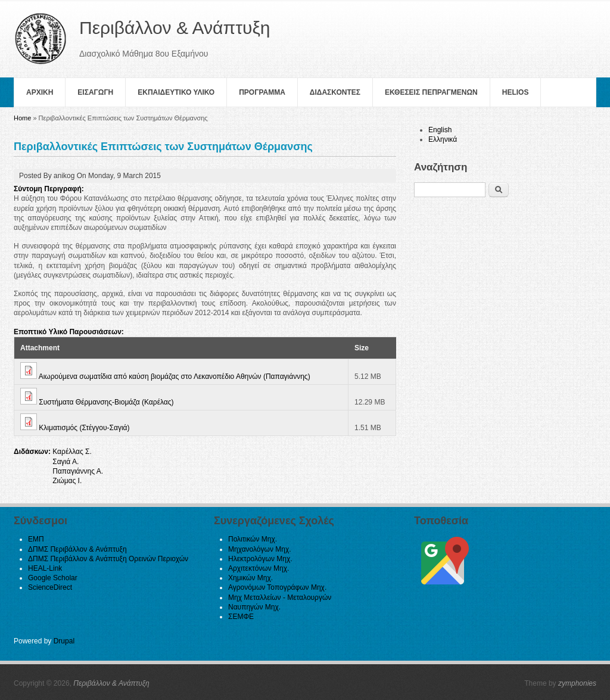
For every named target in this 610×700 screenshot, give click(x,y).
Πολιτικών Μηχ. (253, 539)
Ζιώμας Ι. (67, 481)
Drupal (64, 641)
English (440, 130)
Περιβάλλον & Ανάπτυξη (111, 683)
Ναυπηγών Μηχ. (254, 607)
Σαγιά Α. (66, 462)
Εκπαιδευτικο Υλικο (176, 92)
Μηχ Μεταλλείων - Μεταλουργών (280, 598)
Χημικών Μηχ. (250, 578)
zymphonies (577, 683)
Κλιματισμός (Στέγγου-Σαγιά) (84, 428)
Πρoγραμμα (262, 92)
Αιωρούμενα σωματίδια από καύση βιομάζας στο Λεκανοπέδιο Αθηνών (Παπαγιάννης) (175, 377)
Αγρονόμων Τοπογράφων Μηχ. (277, 587)
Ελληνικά (443, 139)
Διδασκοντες (335, 92)
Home (22, 118)
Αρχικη (40, 92)
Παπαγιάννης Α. (78, 471)
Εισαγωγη (95, 92)
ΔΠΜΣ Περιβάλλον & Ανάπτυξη (77, 549)
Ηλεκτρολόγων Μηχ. (260, 559)
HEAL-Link (45, 568)
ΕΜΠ (36, 539)
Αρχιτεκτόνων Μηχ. (259, 568)
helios (516, 92)
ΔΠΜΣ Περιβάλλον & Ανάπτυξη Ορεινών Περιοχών (108, 559)
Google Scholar (53, 578)
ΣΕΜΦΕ (241, 617)
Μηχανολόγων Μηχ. (260, 549)
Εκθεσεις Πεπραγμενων (431, 92)
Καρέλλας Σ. (72, 452)
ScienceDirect (50, 587)
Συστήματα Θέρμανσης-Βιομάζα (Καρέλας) (106, 402)
